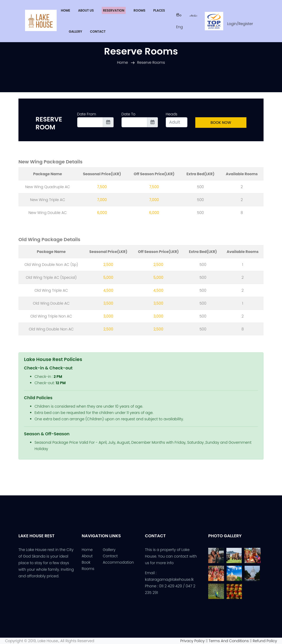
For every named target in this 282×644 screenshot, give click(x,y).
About (87, 556)
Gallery (109, 550)
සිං (179, 15)
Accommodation (118, 562)
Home (123, 62)
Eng (179, 27)
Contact (110, 556)
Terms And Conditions (229, 641)
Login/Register (240, 24)
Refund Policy (267, 641)
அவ (193, 15)
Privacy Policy (193, 641)
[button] (159, 11)
